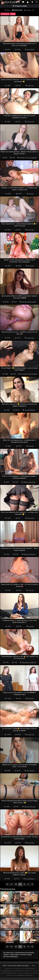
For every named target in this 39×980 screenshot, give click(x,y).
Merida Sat (32, 554)
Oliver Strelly (32, 482)
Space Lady (31, 338)
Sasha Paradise (32, 302)
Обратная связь (23, 965)
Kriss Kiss (27, 807)
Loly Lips (31, 590)
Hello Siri (26, 554)
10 (24, 884)
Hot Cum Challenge (31, 158)
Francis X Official (32, 374)
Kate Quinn (31, 230)
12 (32, 884)
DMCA (4, 965)
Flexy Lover (31, 122)
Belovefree (31, 518)
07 (11, 884)
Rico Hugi (32, 807)
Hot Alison (22, 158)
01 (7, 884)
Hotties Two (31, 735)
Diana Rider (31, 49)
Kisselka (31, 446)
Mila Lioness (31, 771)
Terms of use (12, 965)
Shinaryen (31, 86)
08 (16, 884)
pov (13, 14)
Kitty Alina (31, 698)
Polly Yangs (24, 374)
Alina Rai (24, 302)
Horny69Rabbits (30, 410)
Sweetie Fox (32, 662)
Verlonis (31, 194)
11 (28, 884)
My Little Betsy (30, 879)
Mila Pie (26, 482)
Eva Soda (31, 266)
